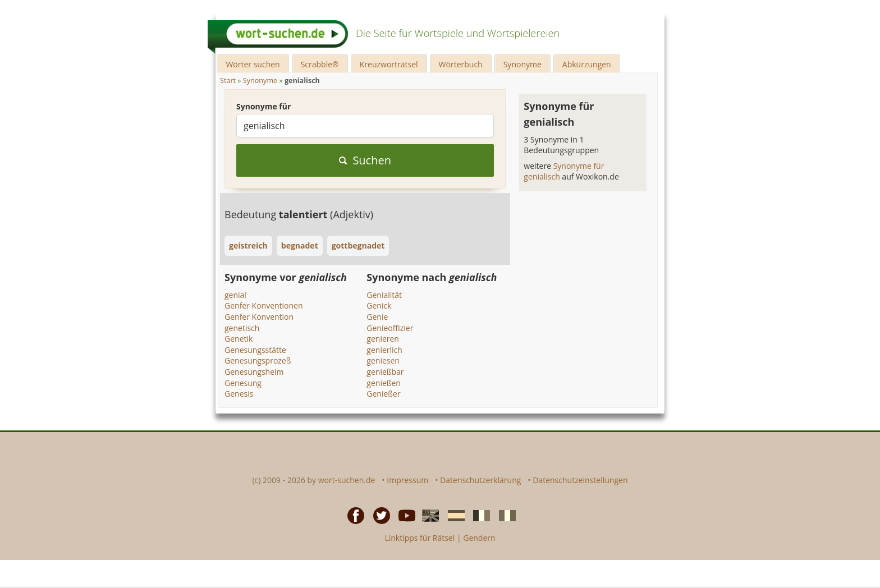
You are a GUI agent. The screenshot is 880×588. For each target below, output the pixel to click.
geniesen (383, 360)
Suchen (365, 160)
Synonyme (522, 64)
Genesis (239, 394)
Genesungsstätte (255, 350)
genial (235, 295)
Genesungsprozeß (258, 360)
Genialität (384, 295)
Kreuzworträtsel (389, 64)
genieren (383, 339)
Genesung (243, 383)
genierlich (384, 350)
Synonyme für (263, 106)
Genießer (383, 394)
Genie (377, 317)
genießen (384, 383)
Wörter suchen (253, 64)
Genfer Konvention (259, 317)
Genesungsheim (254, 372)
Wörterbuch (461, 64)
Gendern (479, 538)
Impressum (407, 480)
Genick (379, 306)
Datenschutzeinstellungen (580, 480)
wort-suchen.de (347, 480)
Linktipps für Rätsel (420, 538)
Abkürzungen (587, 64)
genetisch (242, 328)
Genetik (239, 339)
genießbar (385, 372)
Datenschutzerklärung (480, 480)
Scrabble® (320, 64)
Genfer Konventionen (264, 306)
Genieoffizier (390, 328)
